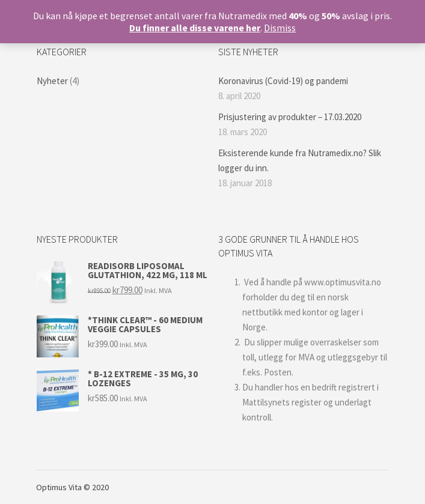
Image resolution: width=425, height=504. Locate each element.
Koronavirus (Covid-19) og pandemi (283, 81)
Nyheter (52, 81)
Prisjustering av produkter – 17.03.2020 (290, 117)
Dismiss (280, 28)
